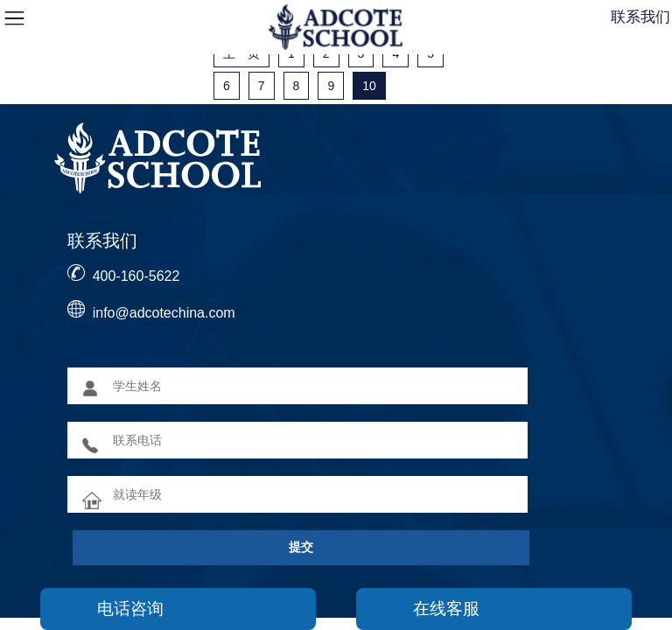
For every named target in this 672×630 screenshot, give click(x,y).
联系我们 (640, 17)
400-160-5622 (136, 276)
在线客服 (446, 609)
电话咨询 (130, 609)
